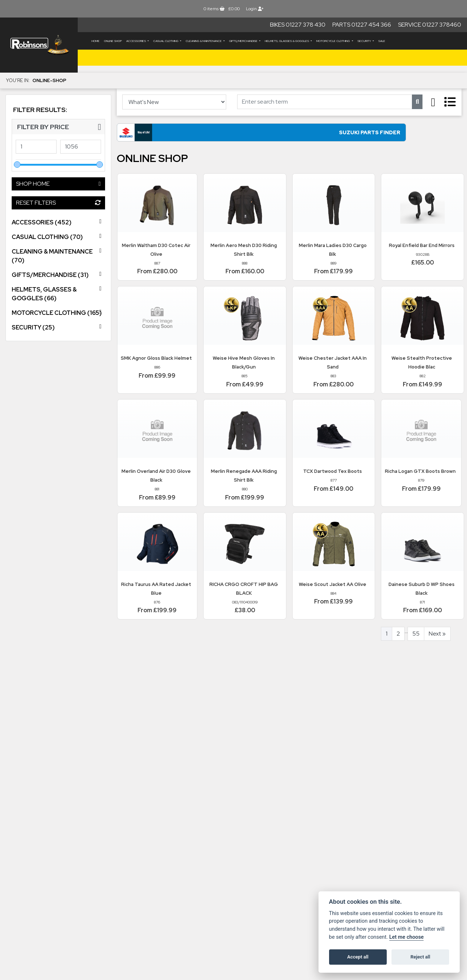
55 (416, 638)
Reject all (420, 957)
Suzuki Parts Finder (186, 137)
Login (255, 9)
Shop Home (58, 184)
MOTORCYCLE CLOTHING (333, 41)
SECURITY (365, 41)
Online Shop (113, 41)
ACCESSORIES (136, 41)
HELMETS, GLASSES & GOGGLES (287, 41)
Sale (382, 41)
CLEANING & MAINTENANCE (204, 41)
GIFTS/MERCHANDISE (244, 41)
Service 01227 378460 (430, 25)
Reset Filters (58, 203)
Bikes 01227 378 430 (298, 25)
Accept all (358, 957)
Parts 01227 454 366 (362, 25)
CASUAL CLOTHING (166, 41)
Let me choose (407, 937)
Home (96, 41)
